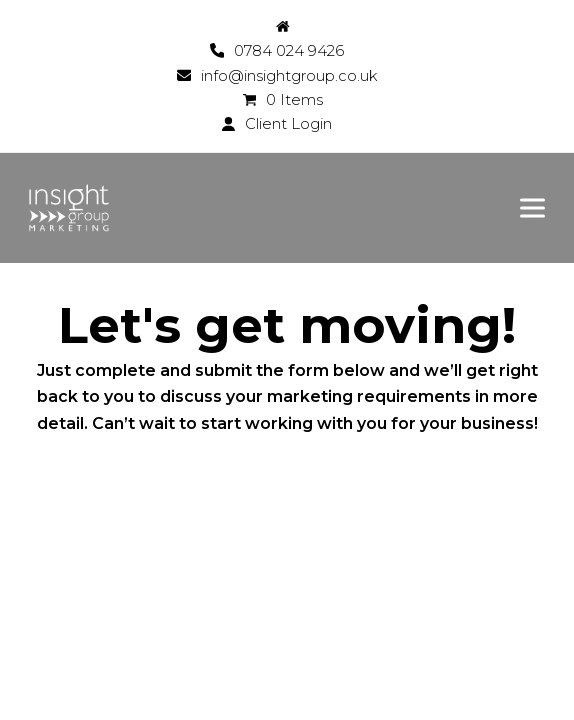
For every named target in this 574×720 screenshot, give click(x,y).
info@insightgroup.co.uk (289, 76)
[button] (532, 207)
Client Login (288, 124)
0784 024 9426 (289, 51)
